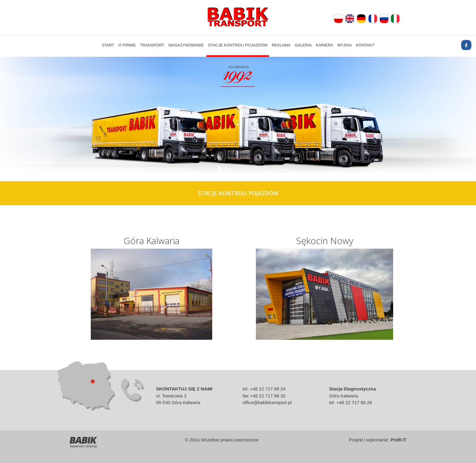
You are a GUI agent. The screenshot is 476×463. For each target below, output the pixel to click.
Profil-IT (399, 440)
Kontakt (365, 45)
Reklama (281, 45)
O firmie (127, 45)
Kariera (325, 45)
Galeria (303, 45)
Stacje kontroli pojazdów (238, 45)
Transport (152, 45)
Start (108, 45)
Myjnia (345, 45)
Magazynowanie (186, 45)
